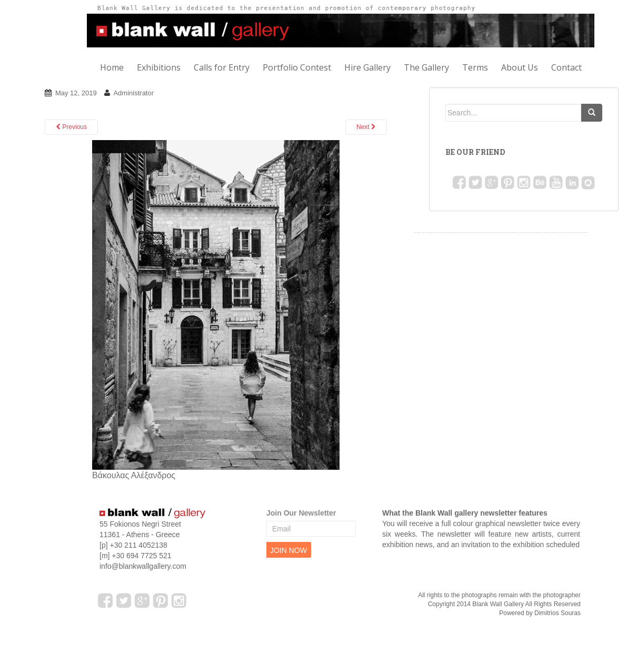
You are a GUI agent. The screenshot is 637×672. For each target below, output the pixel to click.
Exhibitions (159, 67)
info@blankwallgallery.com (143, 566)
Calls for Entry (222, 67)
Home (112, 67)
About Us (520, 67)
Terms (475, 67)
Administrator (133, 93)
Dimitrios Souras (558, 613)
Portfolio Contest (297, 67)
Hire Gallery (367, 67)
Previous (71, 127)
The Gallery (426, 67)
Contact (566, 67)
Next (366, 127)
